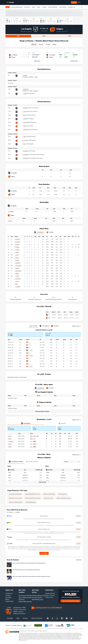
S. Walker (17, 273)
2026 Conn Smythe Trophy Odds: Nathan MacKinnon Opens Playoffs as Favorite (31, 576)
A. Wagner (17, 268)
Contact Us (9, 593)
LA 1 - (33, 447)
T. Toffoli (25, 93)
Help (18, 618)
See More (44, 553)
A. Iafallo (17, 252)
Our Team (9, 597)
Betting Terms (77, 326)
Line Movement (74, 61)
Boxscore (34, 44)
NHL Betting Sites (62, 494)
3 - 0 (29, 348)
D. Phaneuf (25, 158)
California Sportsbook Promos (63, 498)
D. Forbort (25, 75)
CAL (49, 318)
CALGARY (50, 388)
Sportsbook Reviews (25, 596)
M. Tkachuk (25, 140)
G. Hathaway (26, 130)
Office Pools (49, 597)
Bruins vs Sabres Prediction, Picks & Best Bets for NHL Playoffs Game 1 (29, 563)
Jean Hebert (31, 299)
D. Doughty (25, 108)
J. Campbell (11, 211)
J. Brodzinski (26, 89)
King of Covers (50, 595)
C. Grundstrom (18, 265)
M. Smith (10, 221)
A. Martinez (17, 263)
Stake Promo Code (48, 498)
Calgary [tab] (50, 232)
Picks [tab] (44, 36)
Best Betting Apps (38, 600)
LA (49, 315)
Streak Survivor (50, 593)
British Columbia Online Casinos (33, 498)
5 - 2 (29, 364)
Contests (49, 590)
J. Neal (24, 126)
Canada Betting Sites (39, 596)
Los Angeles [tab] (39, 232)
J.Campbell (11, 441)
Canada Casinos (37, 598)
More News (79, 560)
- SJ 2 (33, 439)
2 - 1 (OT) (30, 350)
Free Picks (27, 7)
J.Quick (10, 436)
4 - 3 (29, 353)
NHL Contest (63, 7)
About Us (9, 590)
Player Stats (37, 61)
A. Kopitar (17, 247)
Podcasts (22, 600)
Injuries (54, 44)
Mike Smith (35, 57)
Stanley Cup (72, 7)
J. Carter (25, 111)
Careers (8, 595)
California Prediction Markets (15, 502)
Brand (7, 599)
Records (41, 44)
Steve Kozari (38, 299)
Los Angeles (27, 29)
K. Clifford (17, 250)
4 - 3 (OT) (30, 356)
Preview (48, 44)
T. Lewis (17, 255)
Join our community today (70, 601)
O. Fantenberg (26, 122)
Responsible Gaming (25, 602)
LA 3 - (33, 444)
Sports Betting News (25, 598)
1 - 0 (29, 345)
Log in (74, 2)
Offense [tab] (16, 462)
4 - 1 (29, 342)
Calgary (60, 29)
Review (79, 516)
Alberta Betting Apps (31, 502)
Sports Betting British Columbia (33, 494)
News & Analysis (53, 7)
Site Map (10, 618)
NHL (8, 7)
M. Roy (24, 115)
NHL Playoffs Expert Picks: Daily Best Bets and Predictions (26, 570)
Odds (33, 7)
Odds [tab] (70, 36)
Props (39, 7)
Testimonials (9, 601)
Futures (44, 7)
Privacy (25, 618)
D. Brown (17, 258)
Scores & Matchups (17, 7)
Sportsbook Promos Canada (15, 498)
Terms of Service (37, 618)
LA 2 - (33, 441)
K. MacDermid (18, 271)
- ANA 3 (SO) (34, 436)
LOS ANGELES (39, 388)
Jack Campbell (36, 55)
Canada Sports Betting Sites (15, 494)
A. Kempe (17, 244)
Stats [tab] (18, 36)
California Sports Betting (49, 494)
